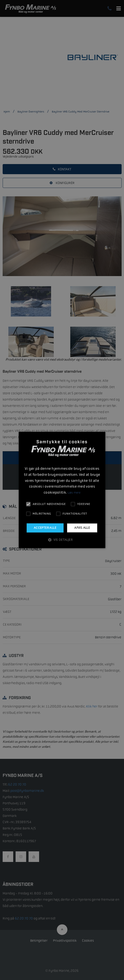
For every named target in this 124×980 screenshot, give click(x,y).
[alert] (62, 490)
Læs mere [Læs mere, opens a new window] (74, 493)
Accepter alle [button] (45, 528)
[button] (62, 540)
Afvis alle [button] (82, 528)
